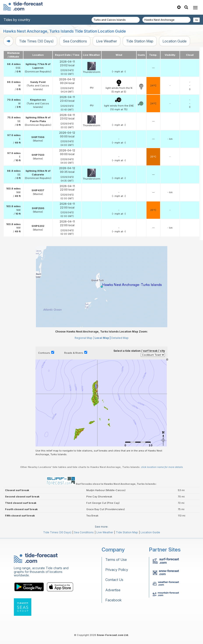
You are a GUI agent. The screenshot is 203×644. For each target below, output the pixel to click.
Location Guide (175, 41)
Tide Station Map (140, 41)
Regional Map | (84, 338)
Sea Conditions (75, 41)
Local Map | (103, 338)
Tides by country (17, 20)
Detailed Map (120, 338)
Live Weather (107, 41)
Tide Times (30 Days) (36, 41)
